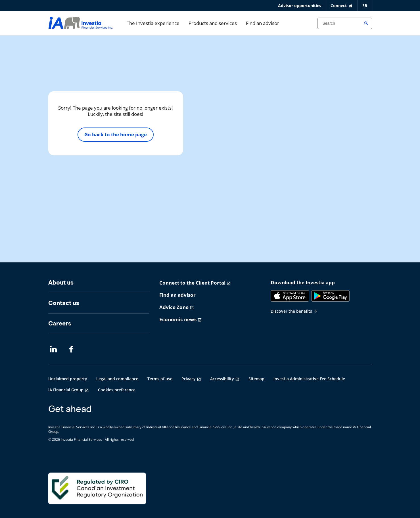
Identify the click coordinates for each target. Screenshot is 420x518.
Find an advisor (263, 23)
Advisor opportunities (300, 6)
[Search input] (345, 23)
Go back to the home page (116, 134)
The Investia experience (153, 23)
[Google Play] (330, 296)
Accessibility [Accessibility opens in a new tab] (222, 379)
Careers (60, 323)
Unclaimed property (68, 379)
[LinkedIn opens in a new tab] (53, 349)
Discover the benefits (294, 311)
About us (61, 282)
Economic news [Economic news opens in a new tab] (178, 319)
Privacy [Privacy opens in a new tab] (189, 379)
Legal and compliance (117, 379)
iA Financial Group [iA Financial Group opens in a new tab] (66, 390)
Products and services (213, 23)
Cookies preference (117, 390)
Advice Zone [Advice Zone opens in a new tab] (174, 307)
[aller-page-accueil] (81, 27)
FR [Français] (365, 6)
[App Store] (290, 296)
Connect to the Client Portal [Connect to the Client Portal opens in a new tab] (192, 283)
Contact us (64, 303)
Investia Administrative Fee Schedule (309, 379)
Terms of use (160, 379)
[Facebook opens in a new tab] (73, 349)
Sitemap (256, 379)
